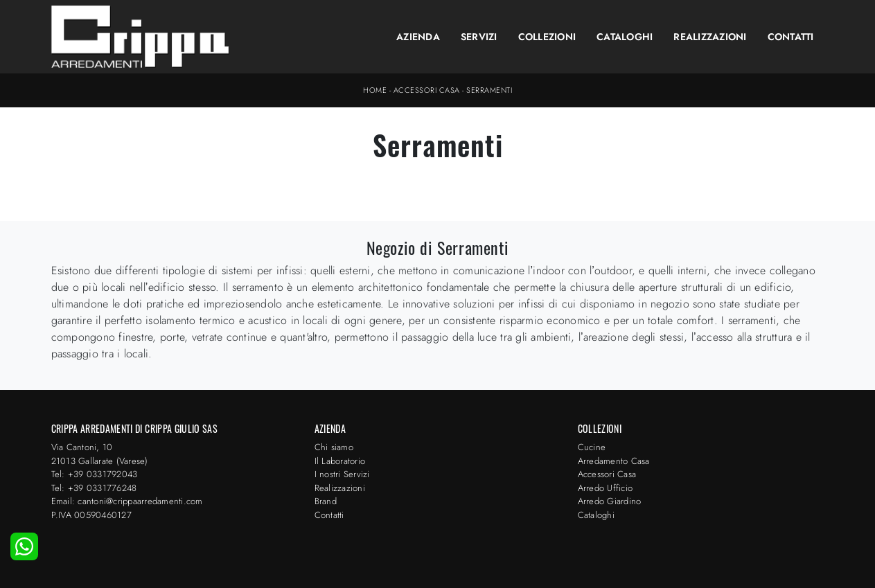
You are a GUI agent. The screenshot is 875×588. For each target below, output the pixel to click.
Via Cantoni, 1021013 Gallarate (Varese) (100, 454)
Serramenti (489, 90)
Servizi (479, 37)
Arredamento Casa (614, 461)
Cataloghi (625, 37)
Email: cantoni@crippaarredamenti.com (127, 501)
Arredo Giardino (610, 501)
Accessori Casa (427, 90)
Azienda (418, 37)
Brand (326, 501)
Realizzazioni (710, 37)
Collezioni (547, 37)
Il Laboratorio (340, 461)
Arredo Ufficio (606, 488)
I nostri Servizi (342, 474)
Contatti (791, 37)
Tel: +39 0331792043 (95, 474)
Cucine (592, 447)
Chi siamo (334, 447)
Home (375, 90)
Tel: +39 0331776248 (94, 488)
